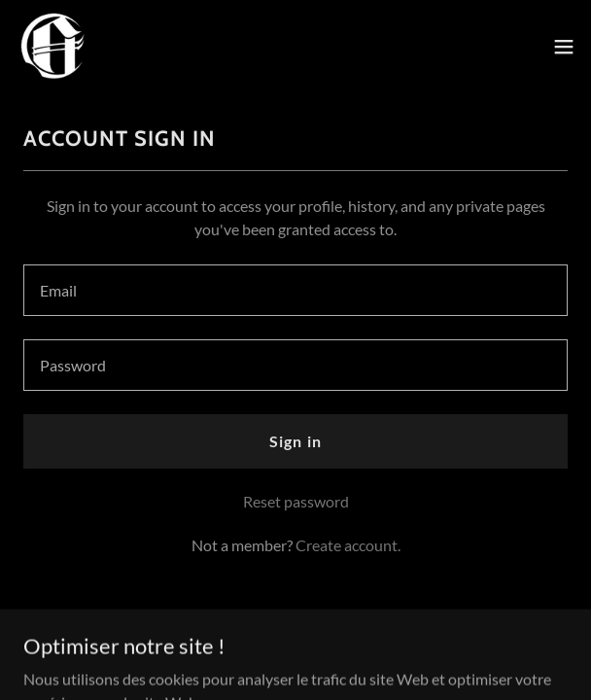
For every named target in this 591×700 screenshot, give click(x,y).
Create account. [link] (348, 545)
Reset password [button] (296, 501)
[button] (564, 47)
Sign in (295, 441)
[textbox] (295, 290)
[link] (54, 47)
